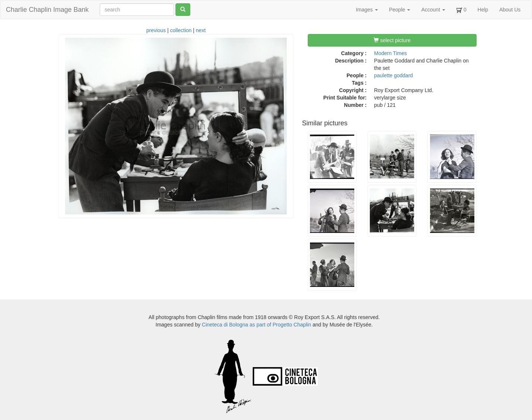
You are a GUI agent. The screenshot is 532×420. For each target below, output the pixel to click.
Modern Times (391, 53)
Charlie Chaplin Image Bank (47, 10)
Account (433, 10)
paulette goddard (394, 75)
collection (181, 30)
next (201, 30)
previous (156, 30)
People (400, 10)
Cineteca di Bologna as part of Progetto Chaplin (256, 325)
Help (483, 10)
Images (367, 10)
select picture (392, 40)
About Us (510, 10)
